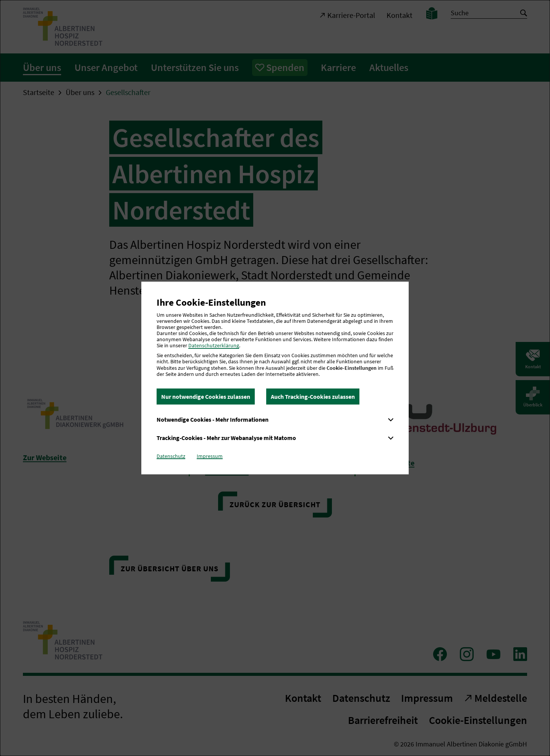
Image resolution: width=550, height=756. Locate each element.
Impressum (210, 456)
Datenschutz (171, 456)
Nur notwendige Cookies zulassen (206, 397)
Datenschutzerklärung (214, 345)
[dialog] (275, 378)
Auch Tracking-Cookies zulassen (313, 397)
